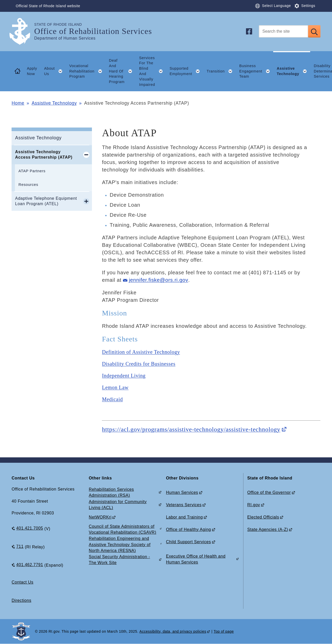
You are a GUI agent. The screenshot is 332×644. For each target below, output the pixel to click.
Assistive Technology (54, 103)
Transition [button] (221, 71)
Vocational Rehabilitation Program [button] (87, 71)
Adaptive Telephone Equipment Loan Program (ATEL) (46, 201)
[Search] (283, 31)
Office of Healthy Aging (188, 529)
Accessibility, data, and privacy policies (173, 631)
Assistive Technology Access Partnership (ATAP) (44, 155)
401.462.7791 (30, 565)
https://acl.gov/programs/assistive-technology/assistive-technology (191, 429)
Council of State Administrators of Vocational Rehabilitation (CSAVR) (123, 529)
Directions (21, 600)
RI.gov (254, 505)
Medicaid (112, 399)
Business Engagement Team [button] (256, 71)
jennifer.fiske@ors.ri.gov (159, 280)
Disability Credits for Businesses (139, 364)
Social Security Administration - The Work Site (119, 560)
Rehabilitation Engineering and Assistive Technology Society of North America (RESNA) (120, 544)
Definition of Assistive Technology (141, 352)
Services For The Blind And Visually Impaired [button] (153, 71)
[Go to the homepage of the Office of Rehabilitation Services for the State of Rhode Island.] (23, 31)
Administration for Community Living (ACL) (118, 505)
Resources (28, 185)
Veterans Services (184, 505)
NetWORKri (100, 517)
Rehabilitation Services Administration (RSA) (111, 492)
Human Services (182, 492)
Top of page (224, 631)
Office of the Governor (269, 492)
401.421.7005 (30, 528)
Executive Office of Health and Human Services (196, 559)
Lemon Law (115, 387)
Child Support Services (188, 542)
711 (20, 546)
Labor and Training (184, 517)
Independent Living (124, 376)
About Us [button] (55, 71)
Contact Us (22, 582)
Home (18, 103)
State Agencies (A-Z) (268, 529)
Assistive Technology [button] (294, 71)
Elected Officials (263, 517)
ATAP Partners (32, 171)
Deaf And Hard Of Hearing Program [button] (122, 71)
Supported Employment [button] (186, 71)
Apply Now (32, 71)
